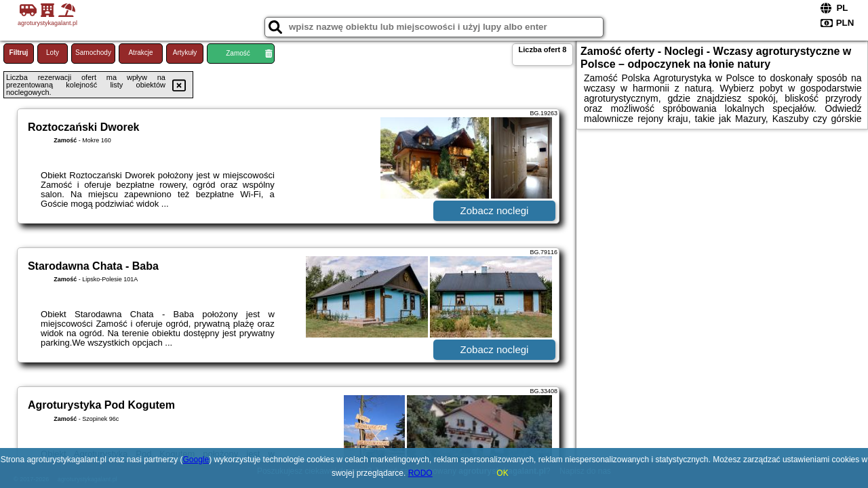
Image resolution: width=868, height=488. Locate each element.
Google (196, 460)
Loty (53, 53)
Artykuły (185, 53)
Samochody (93, 53)
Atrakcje (140, 53)
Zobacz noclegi (495, 210)
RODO (420, 473)
